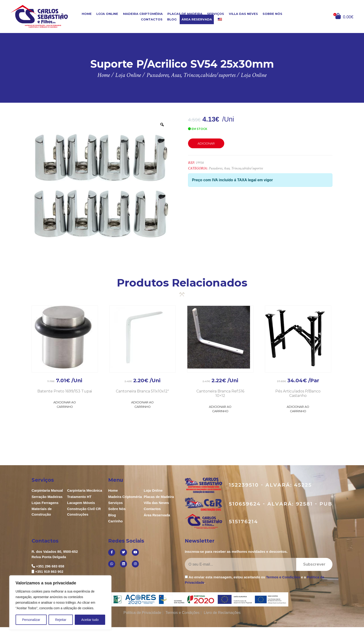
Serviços (216, 14)
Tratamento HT (79, 497)
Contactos (152, 19)
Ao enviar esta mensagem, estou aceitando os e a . (255, 580)
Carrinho (115, 521)
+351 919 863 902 (49, 571)
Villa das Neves (243, 14)
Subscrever (314, 564)
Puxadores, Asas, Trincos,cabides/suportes (236, 168)
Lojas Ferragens (45, 503)
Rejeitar (61, 620)
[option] (101, 186)
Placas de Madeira (185, 14)
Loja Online (107, 14)
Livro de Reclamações (222, 613)
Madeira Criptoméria (143, 14)
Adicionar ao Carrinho (65, 405)
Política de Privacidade (142, 613)
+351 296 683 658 (50, 566)
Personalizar (31, 620)
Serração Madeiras (47, 497)
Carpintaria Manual (47, 490)
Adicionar (206, 143)
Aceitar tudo (90, 620)
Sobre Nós (272, 14)
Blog (172, 19)
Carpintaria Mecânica (85, 490)
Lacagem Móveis (81, 503)
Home (87, 14)
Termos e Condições (283, 577)
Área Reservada (197, 19)
